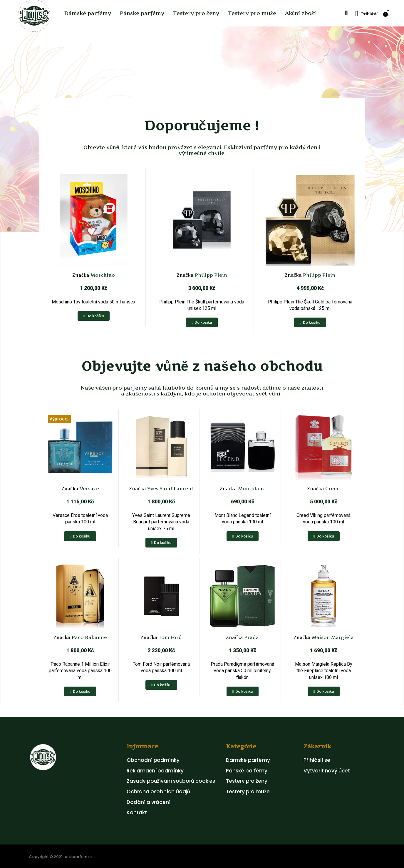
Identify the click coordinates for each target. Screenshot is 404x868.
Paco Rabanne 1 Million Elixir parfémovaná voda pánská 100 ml (80, 671)
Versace (89, 488)
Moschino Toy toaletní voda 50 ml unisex (94, 302)
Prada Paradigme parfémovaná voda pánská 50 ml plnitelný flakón (242, 671)
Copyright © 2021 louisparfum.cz (61, 857)
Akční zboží (300, 13)
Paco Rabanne (89, 637)
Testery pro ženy (196, 13)
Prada (251, 637)
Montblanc (251, 488)
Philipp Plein (210, 275)
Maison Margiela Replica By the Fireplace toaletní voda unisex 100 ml (324, 671)
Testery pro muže (252, 13)
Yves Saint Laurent (170, 488)
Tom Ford (170, 637)
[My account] (367, 14)
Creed (332, 488)
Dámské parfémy (88, 13)
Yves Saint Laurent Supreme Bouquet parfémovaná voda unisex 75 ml (161, 522)
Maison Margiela (332, 637)
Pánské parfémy (142, 13)
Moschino (102, 275)
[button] (346, 13)
